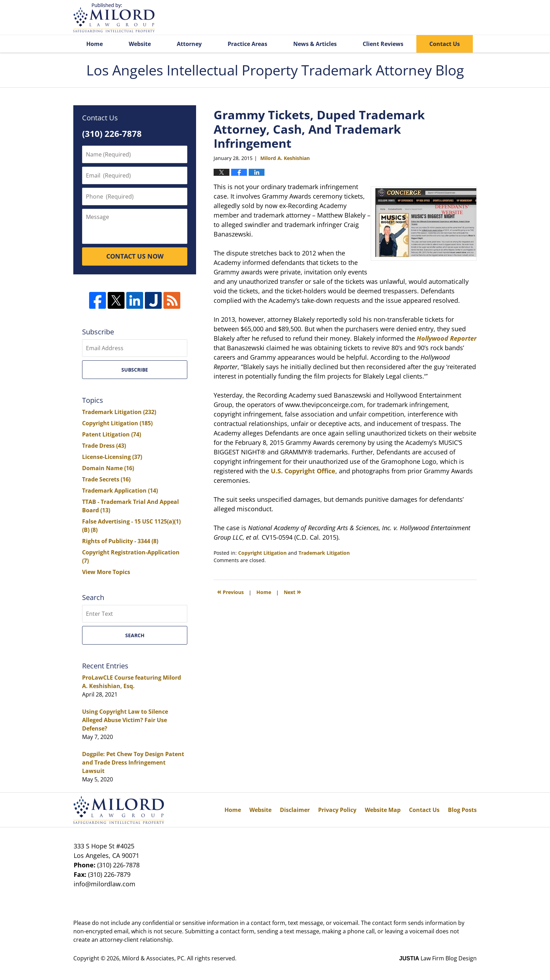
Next (292, 591)
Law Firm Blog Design (438, 958)
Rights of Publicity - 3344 (120, 541)
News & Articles (315, 44)
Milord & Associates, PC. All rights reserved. (179, 958)
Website (140, 44)
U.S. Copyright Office (303, 471)
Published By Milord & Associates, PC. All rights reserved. (443, 18)
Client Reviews (383, 44)
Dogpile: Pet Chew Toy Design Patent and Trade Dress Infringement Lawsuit (133, 762)
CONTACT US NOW (135, 256)
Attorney (189, 44)
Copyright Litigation (262, 553)
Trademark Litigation (324, 553)
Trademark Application (120, 491)
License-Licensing (112, 457)
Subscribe (135, 370)
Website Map (383, 810)
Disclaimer (295, 810)
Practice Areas (247, 44)
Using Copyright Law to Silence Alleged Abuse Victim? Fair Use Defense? (125, 720)
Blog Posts (462, 810)
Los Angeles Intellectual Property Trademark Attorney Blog (114, 18)
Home (95, 44)
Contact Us (445, 44)
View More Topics (106, 572)
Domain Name (108, 468)
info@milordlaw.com (105, 884)
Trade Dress (104, 446)
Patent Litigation (112, 434)
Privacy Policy (337, 810)
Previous (230, 591)
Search (135, 635)
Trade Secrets (106, 479)
